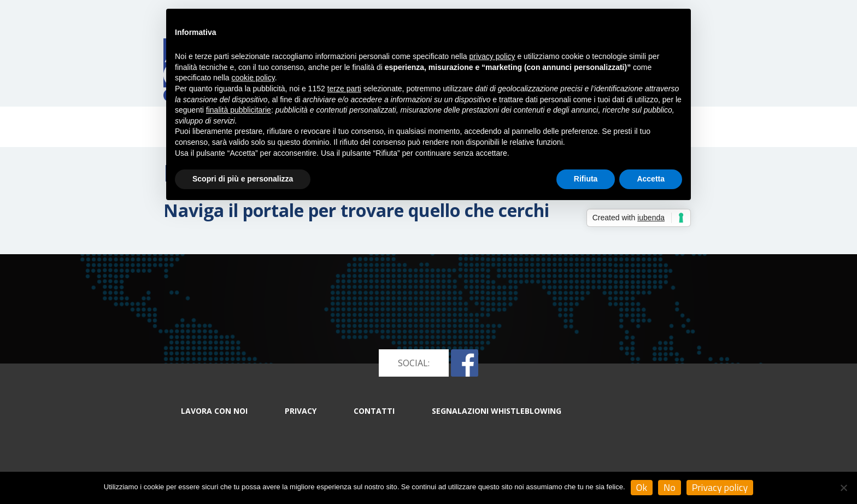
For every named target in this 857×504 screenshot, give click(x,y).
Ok (642, 487)
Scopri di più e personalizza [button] (243, 179)
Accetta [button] (651, 179)
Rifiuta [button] (586, 179)
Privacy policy (720, 487)
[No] (843, 488)
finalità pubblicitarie (239, 110)
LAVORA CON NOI (214, 411)
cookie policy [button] (253, 78)
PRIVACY (301, 411)
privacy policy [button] (492, 56)
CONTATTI (374, 411)
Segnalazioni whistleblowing (497, 411)
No (670, 487)
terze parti (344, 89)
